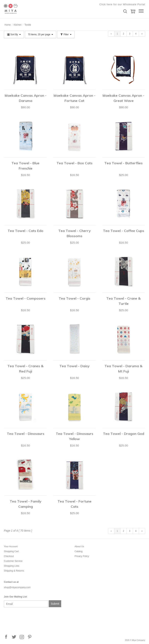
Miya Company (23, 9)
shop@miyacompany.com (17, 587)
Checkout (9, 556)
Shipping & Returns (14, 571)
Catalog (79, 551)
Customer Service (13, 561)
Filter (66, 34)
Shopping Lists (12, 566)
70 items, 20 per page (41, 34)
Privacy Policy (82, 556)
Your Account (11, 547)
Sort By (14, 34)
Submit (55, 604)
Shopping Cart (11, 551)
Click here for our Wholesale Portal (122, 4)
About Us (79, 547)
